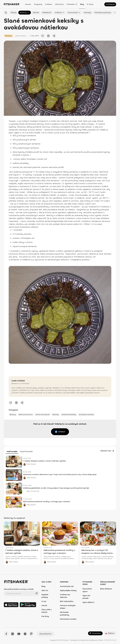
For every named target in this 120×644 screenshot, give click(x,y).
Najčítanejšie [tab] (12, 451)
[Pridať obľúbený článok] (43, 36)
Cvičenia (49, 4)
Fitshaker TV (72, 4)
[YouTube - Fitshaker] (19, 634)
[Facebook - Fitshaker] (6, 634)
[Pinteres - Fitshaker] (31, 634)
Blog (82, 4)
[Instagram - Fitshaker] (13, 634)
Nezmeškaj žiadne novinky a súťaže (19, 589)
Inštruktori (59, 4)
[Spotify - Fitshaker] (25, 634)
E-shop (90, 4)
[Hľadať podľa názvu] (6, 13)
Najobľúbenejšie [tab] (26, 451)
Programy (38, 4)
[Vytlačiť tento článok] (48, 36)
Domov (28, 4)
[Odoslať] (36, 593)
